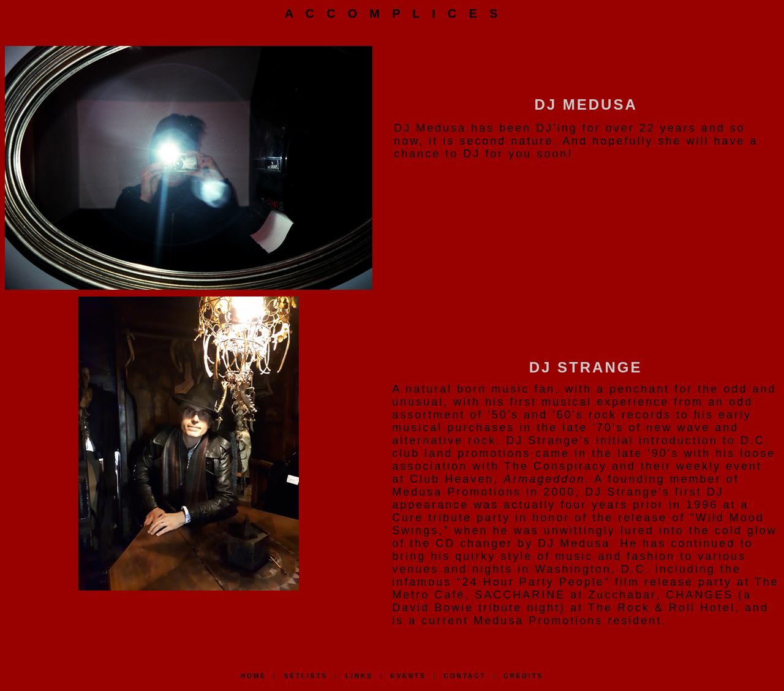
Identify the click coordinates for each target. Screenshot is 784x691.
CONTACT (465, 676)
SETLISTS (306, 676)
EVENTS (409, 676)
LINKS (359, 676)
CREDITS (523, 676)
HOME (254, 676)
